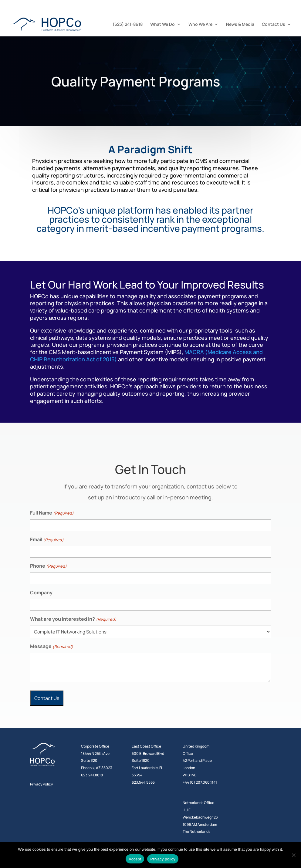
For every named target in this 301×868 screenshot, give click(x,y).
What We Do (162, 25)
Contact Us (274, 25)
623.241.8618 (92, 775)
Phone (48, 566)
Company (41, 593)
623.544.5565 (143, 782)
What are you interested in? (73, 619)
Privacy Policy (41, 784)
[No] (293, 855)
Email (47, 540)
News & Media (240, 25)
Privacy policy (163, 859)
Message (52, 647)
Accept (135, 859)
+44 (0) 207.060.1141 (200, 782)
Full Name (52, 513)
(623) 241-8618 (128, 25)
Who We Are (200, 25)
